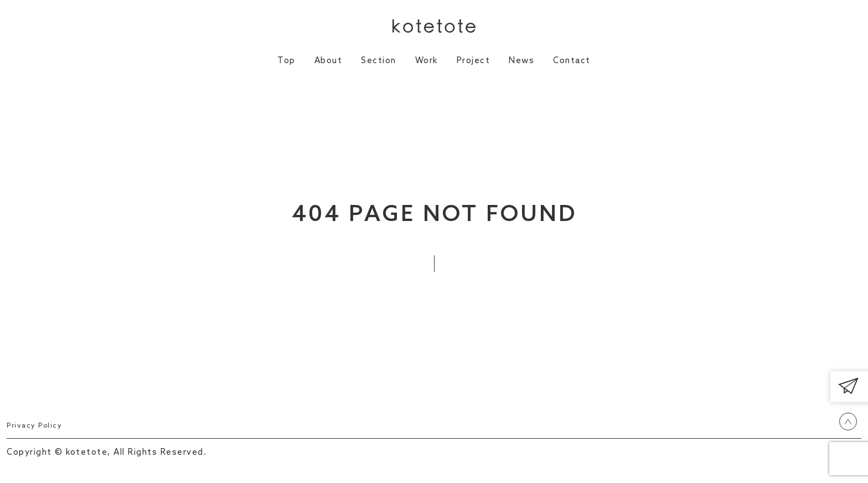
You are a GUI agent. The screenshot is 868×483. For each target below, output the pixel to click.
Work (427, 61)
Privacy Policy (38, 425)
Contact (572, 61)
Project (474, 61)
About (329, 61)
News (521, 61)
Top (286, 61)
